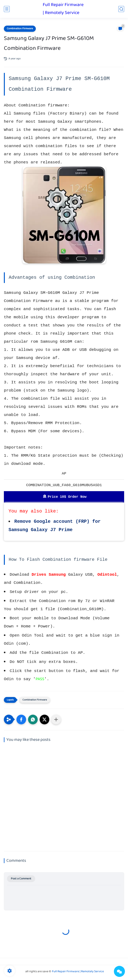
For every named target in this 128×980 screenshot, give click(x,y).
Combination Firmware (20, 29)
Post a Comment (21, 879)
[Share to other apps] (56, 719)
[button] (21, 719)
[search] (121, 9)
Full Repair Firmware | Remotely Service (63, 9)
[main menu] (7, 9)
